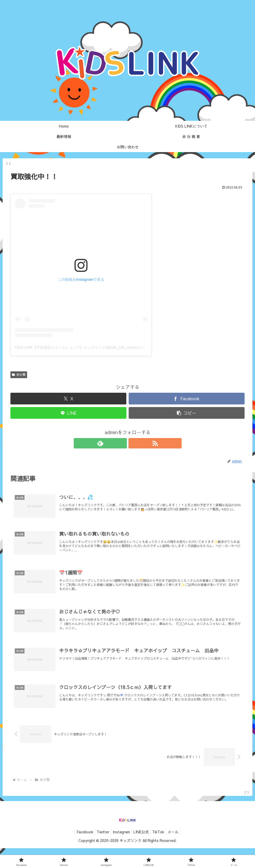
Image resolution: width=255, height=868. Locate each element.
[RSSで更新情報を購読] (134, 443)
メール (178, 852)
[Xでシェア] (68, 399)
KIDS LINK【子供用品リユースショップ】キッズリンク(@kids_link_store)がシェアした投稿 (90, 347)
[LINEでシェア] (68, 413)
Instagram (120, 852)
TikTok (161, 852)
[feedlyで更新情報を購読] (122, 443)
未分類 (19, 374)
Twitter (100, 852)
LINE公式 (142, 852)
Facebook (80, 852)
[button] (187, 413)
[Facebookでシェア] (187, 399)
